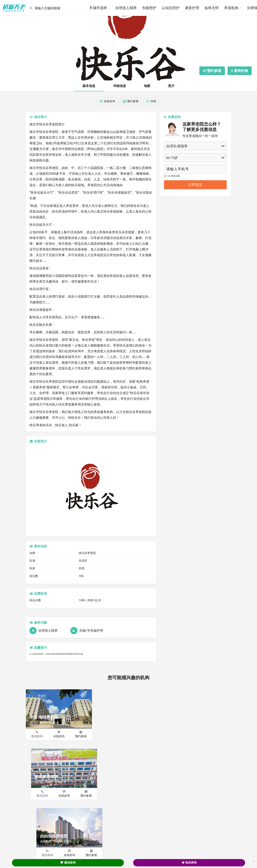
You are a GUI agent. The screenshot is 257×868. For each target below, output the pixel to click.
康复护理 (192, 8)
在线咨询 (59, 736)
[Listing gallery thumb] (91, 489)
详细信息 (120, 86)
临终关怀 (212, 8)
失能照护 (149, 8)
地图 (147, 86)
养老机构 (231, 8)
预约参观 (81, 736)
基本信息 (89, 86)
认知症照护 (171, 8)
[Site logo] (15, 8)
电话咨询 (37, 736)
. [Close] (254, 860)
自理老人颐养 (126, 8)
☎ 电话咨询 (189, 863)
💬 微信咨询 (68, 863)
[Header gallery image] (128, 40)
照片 (171, 86)
